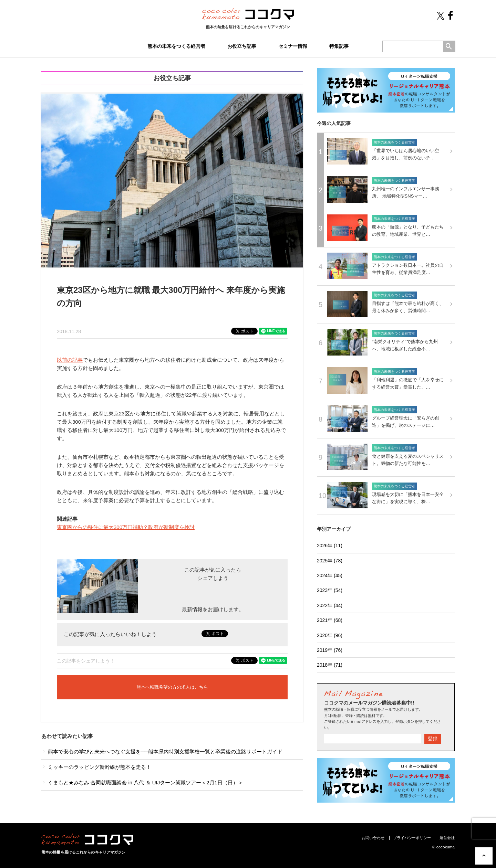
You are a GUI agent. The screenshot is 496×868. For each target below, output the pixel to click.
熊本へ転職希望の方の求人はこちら (172, 687)
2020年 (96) (330, 635)
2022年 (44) (330, 605)
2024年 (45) (330, 575)
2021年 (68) (330, 620)
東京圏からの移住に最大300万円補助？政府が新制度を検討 (126, 527)
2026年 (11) (330, 546)
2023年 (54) (330, 590)
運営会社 (447, 838)
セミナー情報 (293, 46)
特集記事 (339, 46)
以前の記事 (70, 360)
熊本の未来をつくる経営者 (176, 46)
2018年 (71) (330, 665)
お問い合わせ (373, 838)
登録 (433, 739)
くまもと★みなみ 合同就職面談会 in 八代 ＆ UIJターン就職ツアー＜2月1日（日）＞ (142, 782)
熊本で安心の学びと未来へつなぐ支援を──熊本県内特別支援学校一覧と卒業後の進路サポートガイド (162, 751)
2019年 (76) (330, 650)
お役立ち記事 (242, 46)
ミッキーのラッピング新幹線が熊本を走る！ (96, 767)
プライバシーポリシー (412, 838)
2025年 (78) (330, 561)
